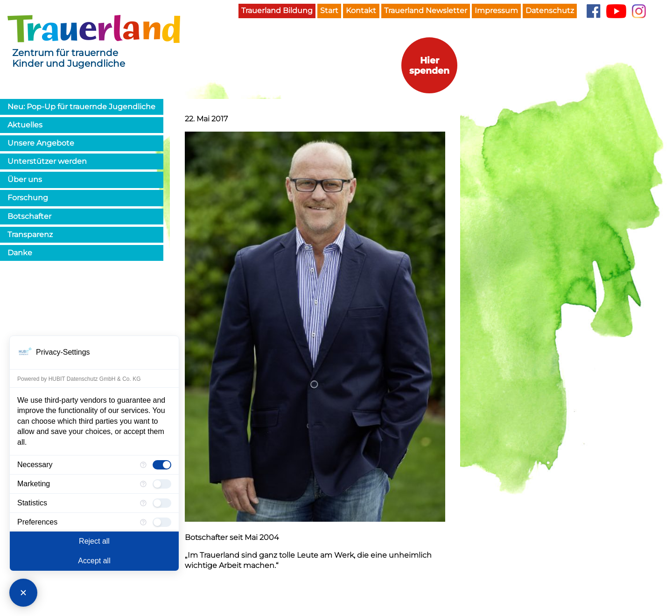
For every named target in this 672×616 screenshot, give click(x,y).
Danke (20, 253)
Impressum (496, 10)
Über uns (25, 179)
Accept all (94, 561)
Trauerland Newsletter (426, 10)
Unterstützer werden (47, 161)
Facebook (593, 11)
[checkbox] (162, 465)
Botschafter (29, 216)
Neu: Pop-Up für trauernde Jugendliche (81, 107)
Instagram (639, 11)
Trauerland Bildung (277, 10)
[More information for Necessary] (143, 465)
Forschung (28, 198)
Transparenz (30, 234)
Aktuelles (25, 125)
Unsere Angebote (41, 143)
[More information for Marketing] (143, 484)
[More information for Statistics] (143, 503)
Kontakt (361, 10)
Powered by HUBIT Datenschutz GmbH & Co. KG (79, 379)
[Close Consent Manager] (23, 593)
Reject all (94, 541)
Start (329, 10)
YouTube (616, 11)
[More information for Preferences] (143, 522)
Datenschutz (550, 10)
